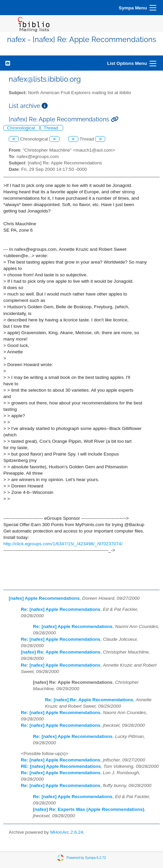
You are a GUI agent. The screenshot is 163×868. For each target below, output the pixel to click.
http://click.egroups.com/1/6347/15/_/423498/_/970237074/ (63, 544)
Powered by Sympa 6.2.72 (86, 857)
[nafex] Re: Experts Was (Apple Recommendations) (89, 809)
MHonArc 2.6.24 (67, 832)
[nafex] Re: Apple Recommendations (61, 652)
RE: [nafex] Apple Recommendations (61, 766)
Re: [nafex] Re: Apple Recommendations (89, 700)
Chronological (22, 128)
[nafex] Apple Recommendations (44, 598)
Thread (52, 128)
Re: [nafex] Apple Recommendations (61, 609)
